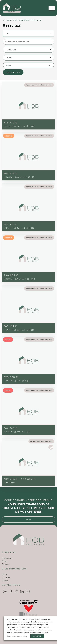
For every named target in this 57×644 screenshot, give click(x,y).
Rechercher (13, 72)
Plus (29, 520)
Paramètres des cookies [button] (17, 636)
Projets (5, 580)
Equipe (5, 561)
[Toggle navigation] (52, 8)
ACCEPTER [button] (37, 636)
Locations (6, 577)
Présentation (7, 558)
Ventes (5, 574)
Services (5, 564)
